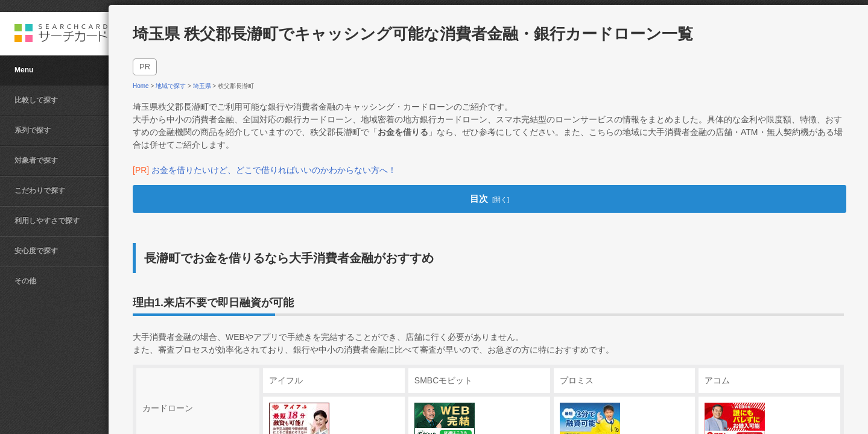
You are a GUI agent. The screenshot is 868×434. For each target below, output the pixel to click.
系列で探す (33, 130)
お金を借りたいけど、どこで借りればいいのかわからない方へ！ (274, 170)
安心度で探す (36, 251)
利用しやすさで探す (47, 221)
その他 (25, 281)
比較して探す (36, 100)
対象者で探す (36, 160)
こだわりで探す (40, 190)
